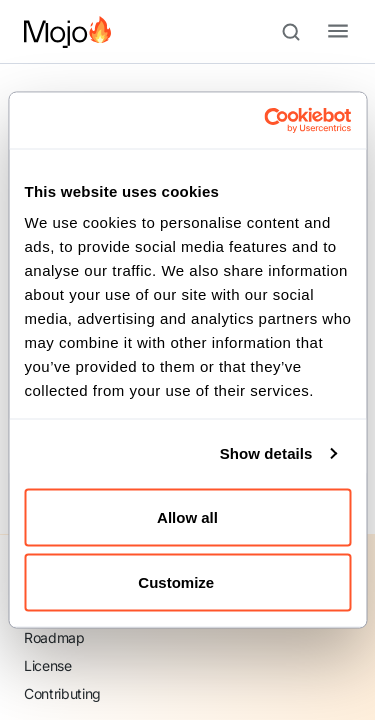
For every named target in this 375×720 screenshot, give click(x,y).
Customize (188, 582)
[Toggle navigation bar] (322, 32)
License (48, 665)
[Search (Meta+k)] (300, 32)
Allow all (187, 516)
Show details (266, 453)
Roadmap (54, 637)
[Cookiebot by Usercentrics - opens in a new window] (266, 121)
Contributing (62, 693)
